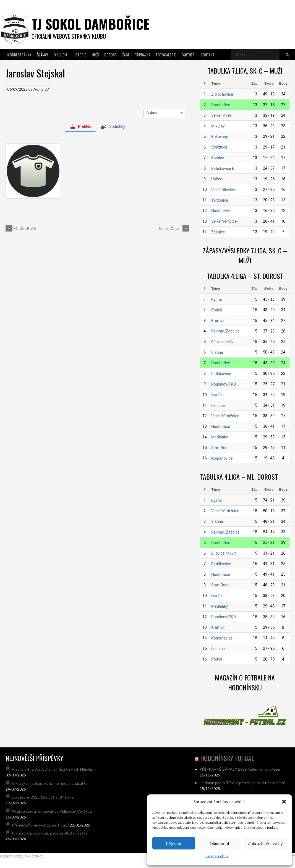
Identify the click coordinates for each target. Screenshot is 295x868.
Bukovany (220, 137)
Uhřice (217, 179)
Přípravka (142, 55)
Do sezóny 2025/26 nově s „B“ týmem (44, 797)
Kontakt (207, 55)
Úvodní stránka (18, 55)
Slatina (217, 352)
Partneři (188, 55)
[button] (284, 802)
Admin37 (41, 89)
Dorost (110, 55)
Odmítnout (220, 843)
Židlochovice (222, 94)
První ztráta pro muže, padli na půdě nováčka (50, 833)
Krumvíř (218, 321)
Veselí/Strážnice (225, 416)
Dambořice (221, 105)
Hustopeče (220, 211)
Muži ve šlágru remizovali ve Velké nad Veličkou (52, 811)
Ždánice (218, 232)
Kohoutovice (222, 458)
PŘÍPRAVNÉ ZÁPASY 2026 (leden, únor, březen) (241, 769)
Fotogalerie (166, 55)
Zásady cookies (217, 856)
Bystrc (217, 300)
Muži (95, 55)
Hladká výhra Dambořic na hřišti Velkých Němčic (52, 769)
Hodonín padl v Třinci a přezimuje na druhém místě (242, 783)
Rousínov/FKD (224, 384)
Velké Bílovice (223, 190)
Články (42, 55)
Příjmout (174, 843)
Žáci (126, 55)
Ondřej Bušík (21, 228)
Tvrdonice (220, 200)
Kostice (218, 158)
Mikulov (218, 126)
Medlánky (220, 437)
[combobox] (164, 113)
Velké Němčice (224, 221)
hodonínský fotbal (227, 758)
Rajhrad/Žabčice (225, 331)
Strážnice (219, 147)
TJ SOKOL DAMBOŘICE (91, 24)
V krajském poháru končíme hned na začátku (50, 783)
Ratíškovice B (223, 168)
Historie (79, 55)
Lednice (218, 406)
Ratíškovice (221, 374)
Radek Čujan (174, 228)
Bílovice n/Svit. (224, 342)
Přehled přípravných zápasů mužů (40, 825)
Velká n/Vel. (221, 115)
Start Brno (220, 448)
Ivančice (218, 395)
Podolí (217, 310)
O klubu (60, 55)
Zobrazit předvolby (265, 843)
